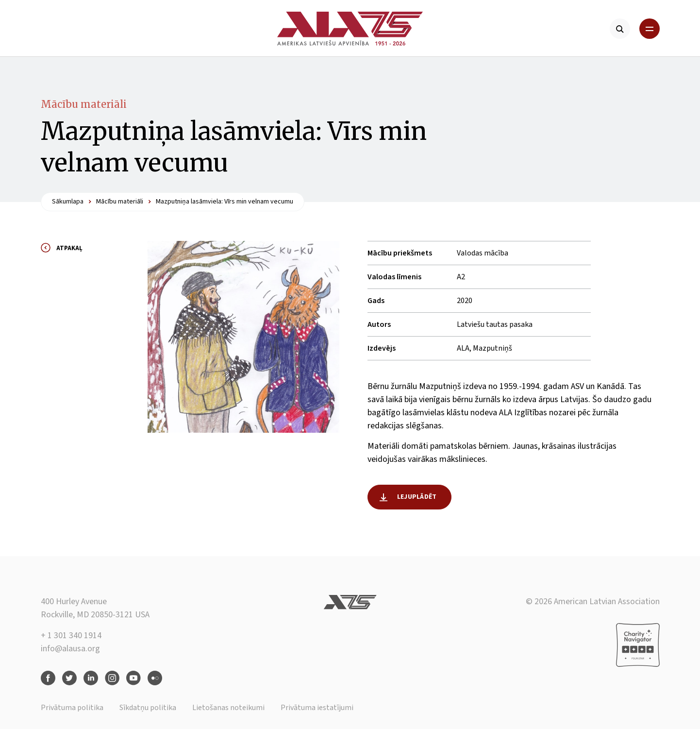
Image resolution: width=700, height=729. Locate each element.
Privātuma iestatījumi (317, 708)
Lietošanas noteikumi (228, 708)
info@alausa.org (70, 649)
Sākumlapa (68, 202)
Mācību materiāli (84, 104)
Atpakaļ (69, 248)
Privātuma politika (72, 708)
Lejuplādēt (417, 497)
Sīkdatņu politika (148, 708)
